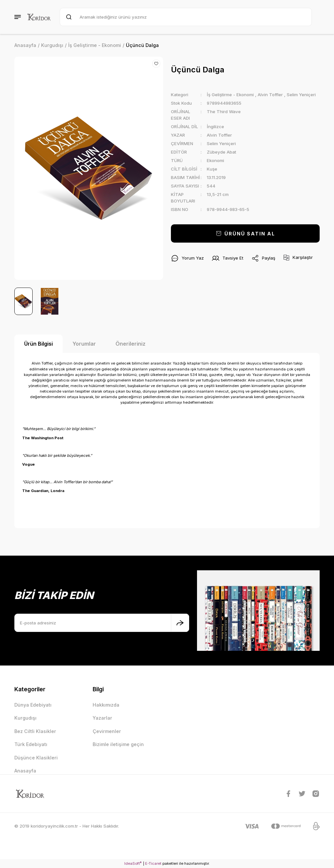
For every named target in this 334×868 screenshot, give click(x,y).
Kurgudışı (25, 718)
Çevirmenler (107, 731)
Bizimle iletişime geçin (118, 744)
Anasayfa (25, 771)
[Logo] (39, 17)
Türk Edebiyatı (31, 744)
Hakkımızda (106, 705)
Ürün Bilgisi (38, 344)
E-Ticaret (153, 863)
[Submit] (180, 623)
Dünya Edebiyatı (33, 705)
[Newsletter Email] (102, 623)
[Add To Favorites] (156, 64)
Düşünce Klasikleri (36, 758)
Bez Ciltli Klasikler (35, 731)
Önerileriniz (130, 344)
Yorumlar (84, 344)
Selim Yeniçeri (301, 95)
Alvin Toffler (270, 95)
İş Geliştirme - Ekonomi (230, 95)
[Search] (186, 17)
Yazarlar (102, 718)
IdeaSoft (133, 863)
